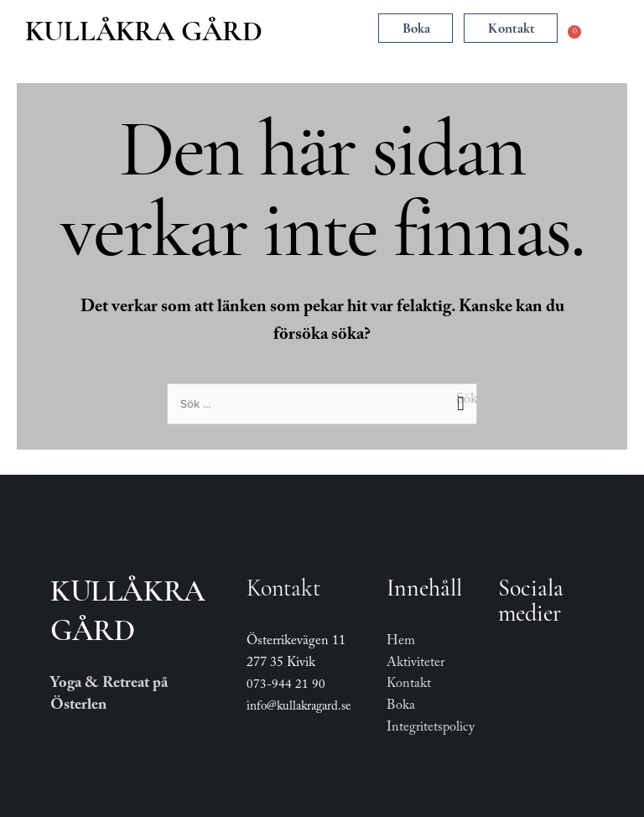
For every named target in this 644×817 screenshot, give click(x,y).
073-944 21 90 (286, 686)
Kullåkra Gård (144, 31)
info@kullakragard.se (299, 708)
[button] (324, 29)
